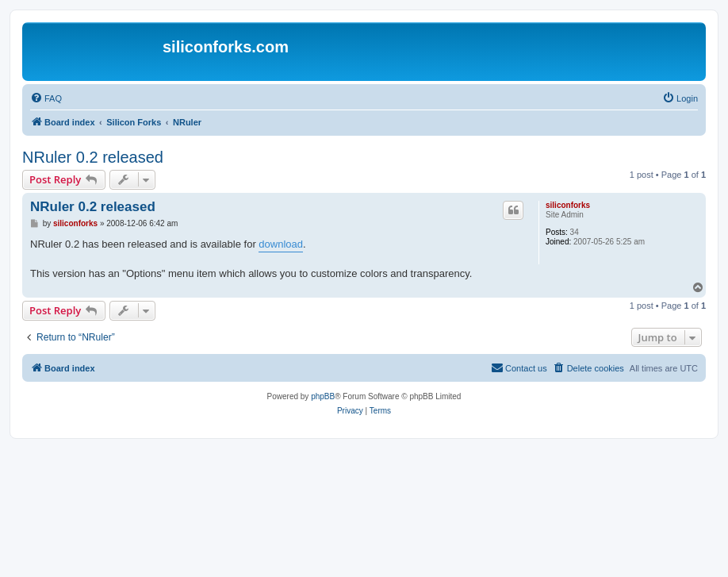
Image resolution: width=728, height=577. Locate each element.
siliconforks (568, 205)
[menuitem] (46, 98)
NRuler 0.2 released (93, 157)
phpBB (323, 396)
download (281, 244)
